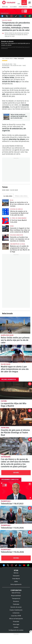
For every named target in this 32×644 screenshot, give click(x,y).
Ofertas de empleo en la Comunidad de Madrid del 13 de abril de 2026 (5, 212)
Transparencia (16, 599)
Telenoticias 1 (6, 501)
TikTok (16, 16)
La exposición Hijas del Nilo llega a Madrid (16, 390)
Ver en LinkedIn (20, 565)
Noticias (5, 7)
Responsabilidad (16, 596)
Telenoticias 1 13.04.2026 (16, 515)
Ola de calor (7, 20)
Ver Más (16, 473)
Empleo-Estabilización (16, 610)
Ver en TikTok (16, 566)
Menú (29, 3)
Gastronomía (6, 457)
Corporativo (16, 590)
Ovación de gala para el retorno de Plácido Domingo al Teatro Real (16, 417)
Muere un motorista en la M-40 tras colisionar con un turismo (5, 203)
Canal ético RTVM (16, 616)
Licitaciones (16, 613)
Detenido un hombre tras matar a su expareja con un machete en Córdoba (5, 238)
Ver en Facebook (4, 566)
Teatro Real (5, 428)
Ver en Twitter (8, 566)
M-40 (12, 200)
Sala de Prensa (16, 593)
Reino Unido (6, 190)
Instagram (11, 16)
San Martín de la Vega (17, 244)
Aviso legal (16, 624)
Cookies (16, 627)
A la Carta (13, 7)
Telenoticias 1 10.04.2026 (16, 539)
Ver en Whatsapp (28, 565)
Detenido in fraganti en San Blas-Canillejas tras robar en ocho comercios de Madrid (5, 229)
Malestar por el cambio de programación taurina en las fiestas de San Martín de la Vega (5, 247)
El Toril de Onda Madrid (18, 218)
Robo (12, 226)
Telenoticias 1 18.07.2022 (16, 491)
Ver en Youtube (24, 565)
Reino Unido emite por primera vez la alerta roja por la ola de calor (6, 117)
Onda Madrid (23, 7)
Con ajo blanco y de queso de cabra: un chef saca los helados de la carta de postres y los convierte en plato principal (16, 446)
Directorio (16, 601)
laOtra (16, 582)
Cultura (4, 401)
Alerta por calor (7, 335)
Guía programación (16, 584)
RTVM (16, 570)
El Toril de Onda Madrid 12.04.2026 (5, 221)
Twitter (7, 16)
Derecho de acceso (16, 607)
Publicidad (16, 604)
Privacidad (16, 622)
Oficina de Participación (16, 619)
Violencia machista (17, 235)
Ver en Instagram (12, 565)
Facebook (2, 16)
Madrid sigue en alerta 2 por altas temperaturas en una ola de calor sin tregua (16, 354)
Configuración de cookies (16, 630)
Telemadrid (16, 576)
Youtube (25, 16)
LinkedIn (21, 16)
